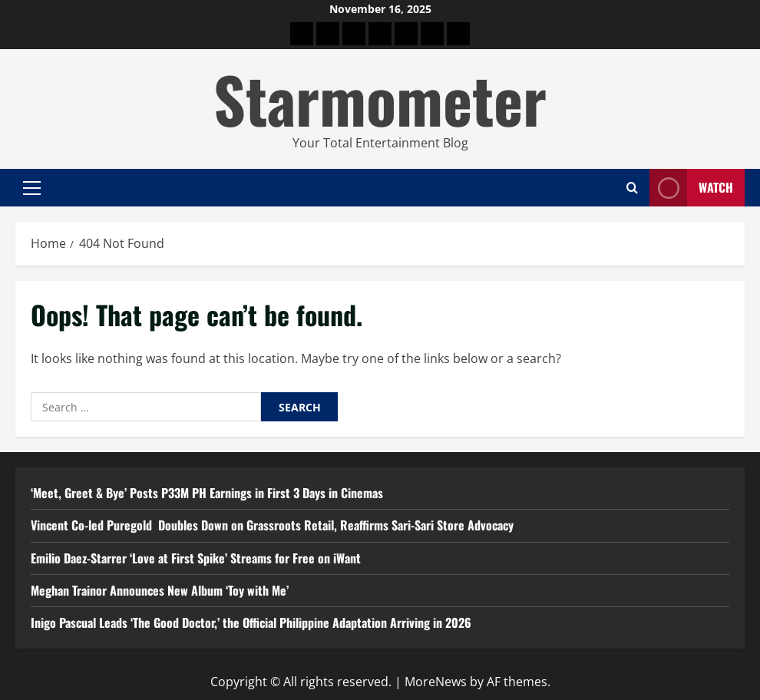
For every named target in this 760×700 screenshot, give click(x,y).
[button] (32, 188)
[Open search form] (632, 188)
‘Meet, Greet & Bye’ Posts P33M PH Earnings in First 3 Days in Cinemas (207, 493)
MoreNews (436, 682)
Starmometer (380, 98)
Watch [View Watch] (691, 188)
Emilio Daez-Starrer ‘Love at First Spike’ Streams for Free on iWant (196, 558)
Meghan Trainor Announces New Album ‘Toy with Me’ (160, 590)
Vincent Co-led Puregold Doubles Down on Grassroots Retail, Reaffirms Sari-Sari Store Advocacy (272, 525)
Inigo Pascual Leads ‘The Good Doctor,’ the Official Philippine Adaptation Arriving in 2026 (251, 622)
